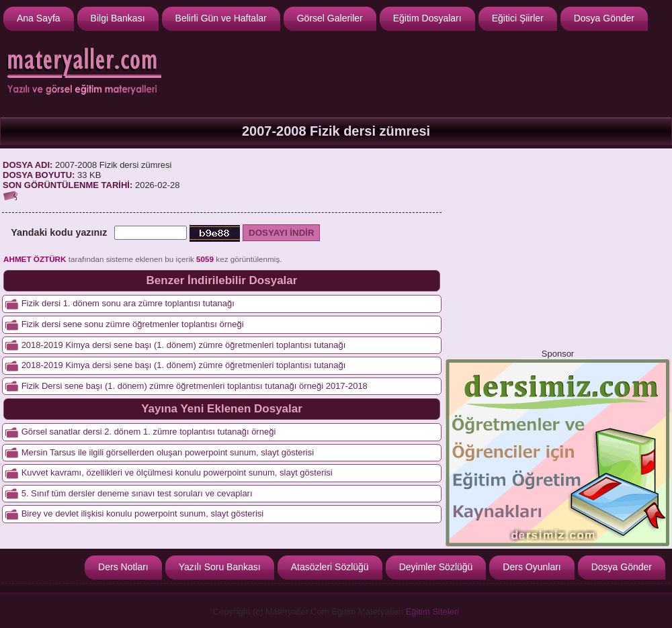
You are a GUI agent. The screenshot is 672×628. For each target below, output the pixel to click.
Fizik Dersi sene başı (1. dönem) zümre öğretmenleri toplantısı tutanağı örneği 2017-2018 (195, 386)
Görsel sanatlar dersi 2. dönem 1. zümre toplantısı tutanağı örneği (149, 432)
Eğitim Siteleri (432, 612)
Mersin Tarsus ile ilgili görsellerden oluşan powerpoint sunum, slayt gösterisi (168, 452)
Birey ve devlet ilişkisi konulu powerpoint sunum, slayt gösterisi (143, 513)
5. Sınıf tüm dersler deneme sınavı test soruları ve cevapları (137, 493)
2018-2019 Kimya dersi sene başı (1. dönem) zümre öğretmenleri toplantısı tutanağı (184, 365)
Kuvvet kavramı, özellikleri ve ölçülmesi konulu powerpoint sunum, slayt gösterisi (177, 473)
